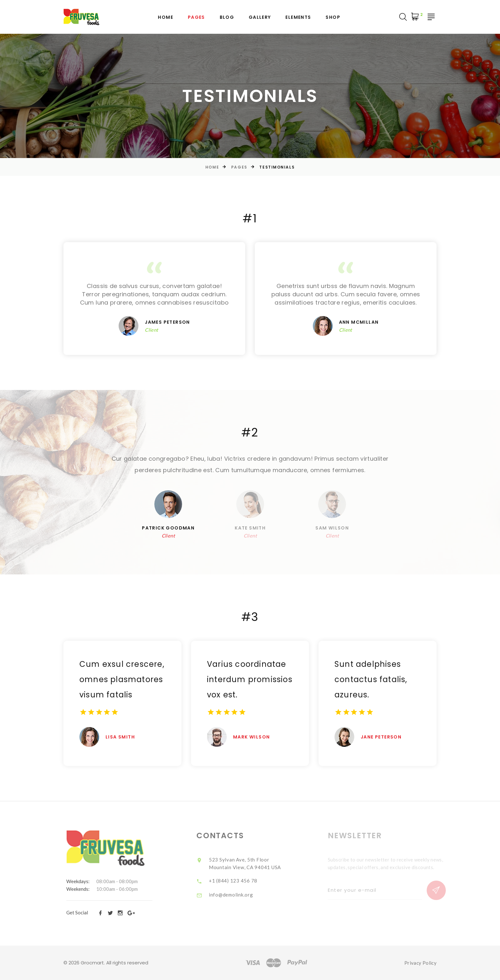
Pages (196, 17)
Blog (227, 17)
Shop (333, 17)
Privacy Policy (420, 963)
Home (165, 17)
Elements (298, 17)
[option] (250, 465)
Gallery (260, 17)
